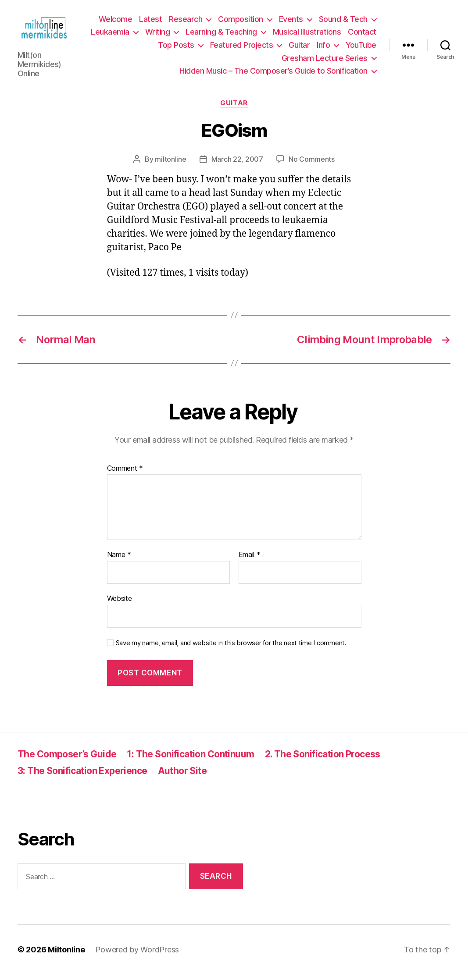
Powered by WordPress (137, 955)
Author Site (182, 777)
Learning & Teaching (257, 35)
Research (186, 22)
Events (291, 22)
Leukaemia (146, 35)
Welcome (116, 22)
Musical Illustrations (342, 35)
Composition (241, 22)
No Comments (312, 165)
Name (119, 561)
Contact (137, 48)
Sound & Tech (343, 22)
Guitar (299, 48)
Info (323, 48)
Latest (150, 22)
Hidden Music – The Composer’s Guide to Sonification (273, 74)
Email (250, 561)
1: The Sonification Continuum (190, 760)
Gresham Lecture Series (325, 61)
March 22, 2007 (237, 165)
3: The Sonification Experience (82, 777)
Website (120, 604)
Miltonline (66, 955)
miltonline (170, 165)
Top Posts (176, 48)
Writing (193, 35)
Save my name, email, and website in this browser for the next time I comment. (231, 649)
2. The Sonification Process (323, 760)
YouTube (361, 48)
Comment (125, 474)
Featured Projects (242, 48)
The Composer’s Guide (67, 760)
